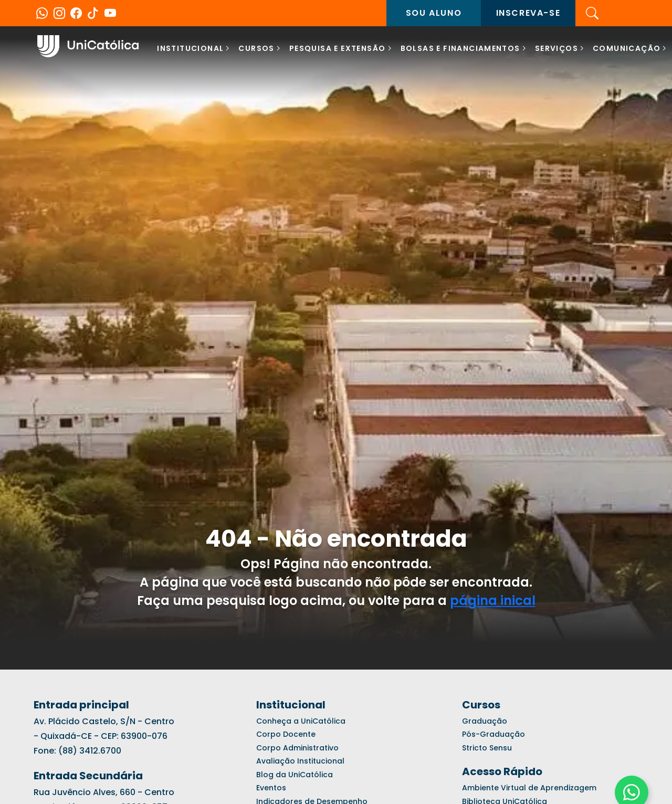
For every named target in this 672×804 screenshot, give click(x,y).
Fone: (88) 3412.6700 (77, 751)
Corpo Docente (286, 734)
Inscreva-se (528, 13)
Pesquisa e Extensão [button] (338, 48)
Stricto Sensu (487, 748)
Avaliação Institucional (300, 761)
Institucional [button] (190, 48)
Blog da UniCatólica (295, 775)
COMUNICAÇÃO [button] (627, 48)
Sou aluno (434, 13)
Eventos (271, 788)
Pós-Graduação (493, 734)
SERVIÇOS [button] (556, 48)
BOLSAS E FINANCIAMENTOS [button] (460, 48)
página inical (493, 601)
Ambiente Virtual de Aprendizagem (529, 788)
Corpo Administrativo (297, 748)
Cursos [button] (256, 48)
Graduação (485, 721)
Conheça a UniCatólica (301, 721)
